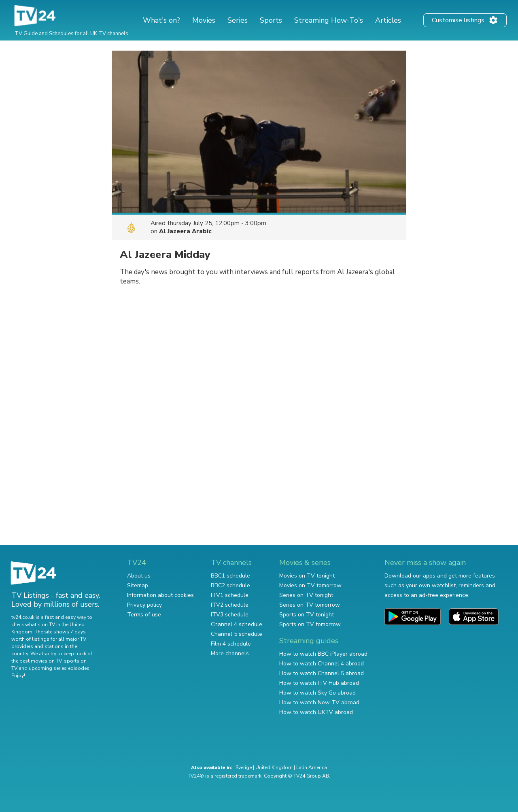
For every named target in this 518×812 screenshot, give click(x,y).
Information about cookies (160, 595)
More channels (230, 653)
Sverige (244, 767)
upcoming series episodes (59, 668)
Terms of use (144, 615)
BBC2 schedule (230, 585)
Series (238, 20)
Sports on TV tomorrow (310, 624)
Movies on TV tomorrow (310, 585)
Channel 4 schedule (237, 624)
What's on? (161, 20)
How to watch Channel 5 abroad (322, 673)
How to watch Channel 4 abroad (322, 664)
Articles (388, 20)
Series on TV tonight (306, 595)
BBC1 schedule (230, 576)
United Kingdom (274, 767)
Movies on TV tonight (307, 576)
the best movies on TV (36, 661)
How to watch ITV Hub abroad (319, 683)
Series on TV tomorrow (310, 605)
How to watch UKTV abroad (316, 712)
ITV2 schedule (230, 605)
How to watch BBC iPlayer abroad (323, 654)
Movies (204, 20)
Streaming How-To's (329, 20)
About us (139, 576)
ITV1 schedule (230, 595)
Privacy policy (144, 605)
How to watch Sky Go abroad (317, 693)
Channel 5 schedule (237, 634)
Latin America (312, 767)
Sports (271, 20)
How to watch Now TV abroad (319, 702)
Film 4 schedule (231, 644)
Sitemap (138, 585)
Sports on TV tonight (307, 615)
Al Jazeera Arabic (185, 231)
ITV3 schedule (230, 615)
